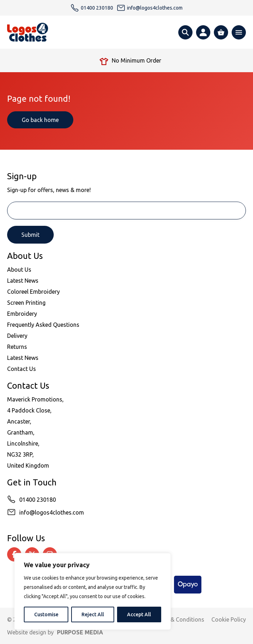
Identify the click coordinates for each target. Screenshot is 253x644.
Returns (17, 347)
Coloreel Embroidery (33, 292)
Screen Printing (26, 303)
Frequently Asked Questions (43, 325)
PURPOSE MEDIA (80, 632)
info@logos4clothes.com (52, 512)
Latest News (23, 281)
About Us (19, 270)
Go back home (40, 120)
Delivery (17, 336)
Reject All (93, 614)
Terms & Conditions (178, 619)
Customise (46, 614)
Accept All (139, 614)
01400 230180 (38, 500)
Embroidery (22, 314)
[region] (93, 591)
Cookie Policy (229, 619)
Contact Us (22, 369)
